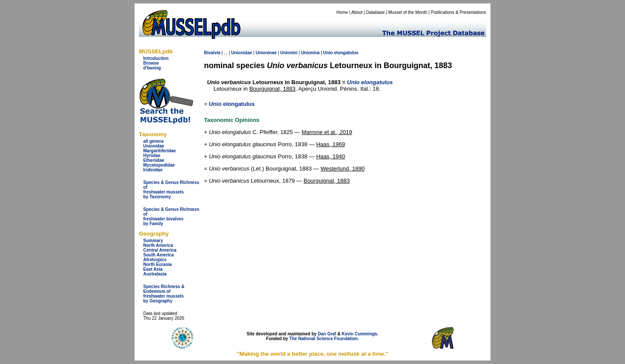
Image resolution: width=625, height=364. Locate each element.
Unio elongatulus (232, 104)
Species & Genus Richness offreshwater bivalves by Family (171, 216)
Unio (328, 53)
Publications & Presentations (459, 12)
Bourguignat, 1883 (272, 89)
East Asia (153, 269)
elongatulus (346, 53)
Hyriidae (152, 156)
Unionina (311, 53)
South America (158, 255)
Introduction (156, 58)
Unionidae (154, 146)
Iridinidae (153, 170)
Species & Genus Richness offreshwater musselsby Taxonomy (171, 190)
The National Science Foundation (323, 339)
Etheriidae (154, 160)
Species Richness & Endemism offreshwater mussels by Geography (164, 294)
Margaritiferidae (160, 151)
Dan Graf (327, 334)
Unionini (289, 53)
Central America (160, 250)
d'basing (152, 68)
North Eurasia (158, 264)
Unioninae (266, 53)
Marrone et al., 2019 (327, 132)
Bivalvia (212, 53)
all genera (153, 141)
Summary (153, 241)
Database (376, 12)
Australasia (155, 274)
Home (342, 12)
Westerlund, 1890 (342, 169)
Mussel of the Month (408, 12)
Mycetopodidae (159, 165)
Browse (151, 63)
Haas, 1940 (331, 156)
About (357, 12)
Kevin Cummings (359, 334)
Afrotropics (155, 260)
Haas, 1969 (331, 144)
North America (158, 245)
